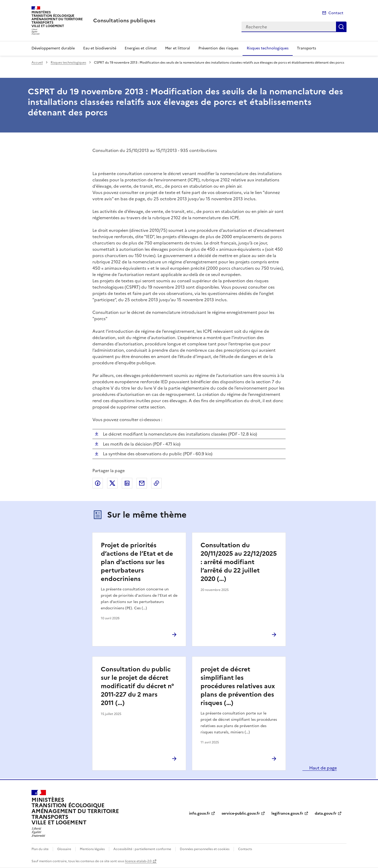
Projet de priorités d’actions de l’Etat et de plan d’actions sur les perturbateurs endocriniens (137, 562)
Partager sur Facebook (98, 483)
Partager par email (142, 483)
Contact (336, 13)
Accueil (37, 63)
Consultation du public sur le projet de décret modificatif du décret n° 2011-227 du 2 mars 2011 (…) (137, 686)
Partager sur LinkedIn (127, 483)
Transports (306, 48)
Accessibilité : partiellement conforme (142, 849)
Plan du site (40, 849)
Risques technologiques (268, 48)
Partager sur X (112, 483)
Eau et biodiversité (100, 48)
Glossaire (64, 849)
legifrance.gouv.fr (287, 813)
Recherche (341, 27)
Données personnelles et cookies (205, 849)
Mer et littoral (178, 48)
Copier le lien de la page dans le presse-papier (156, 483)
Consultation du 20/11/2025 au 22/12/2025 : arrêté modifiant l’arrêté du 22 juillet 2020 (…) (239, 562)
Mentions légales (92, 849)
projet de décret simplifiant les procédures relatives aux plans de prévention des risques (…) (238, 686)
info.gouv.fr (199, 813)
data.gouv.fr (326, 813)
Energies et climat (141, 48)
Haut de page (322, 768)
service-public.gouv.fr (241, 813)
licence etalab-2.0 (138, 861)
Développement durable (53, 48)
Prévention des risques (218, 48)
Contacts (245, 849)
